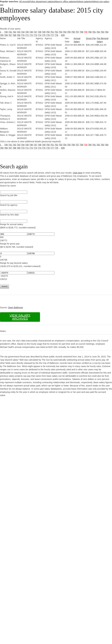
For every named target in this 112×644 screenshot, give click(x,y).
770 (23, 35)
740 (6, 32)
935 (63, 35)
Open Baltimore (15, 307)
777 (52, 35)
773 (35, 35)
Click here (78, 173)
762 (98, 32)
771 (27, 35)
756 (73, 32)
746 (31, 32)
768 (14, 35)
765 (2, 35)
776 (48, 35)
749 (44, 32)
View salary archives (20, 317)
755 (69, 32)
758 (81, 32)
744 (23, 32)
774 (39, 35)
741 (10, 32)
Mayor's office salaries (65, 2)
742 (14, 32)
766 (6, 35)
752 (56, 32)
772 (31, 35)
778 (56, 35)
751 (52, 32)
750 (48, 32)
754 (65, 32)
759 (86, 32)
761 (94, 32)
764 (107, 32)
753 (61, 32)
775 (44, 35)
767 (10, 35)
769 (19, 35)
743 (19, 32)
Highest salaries (84, 2)
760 (90, 32)
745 (27, 32)
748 (39, 32)
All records (24, 2)
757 (77, 32)
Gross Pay (91, 38)
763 (102, 32)
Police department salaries (42, 2)
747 (35, 32)
